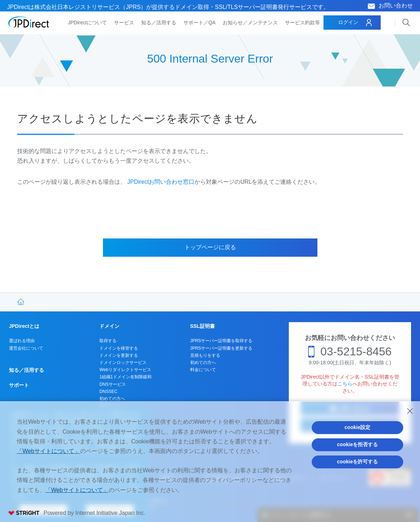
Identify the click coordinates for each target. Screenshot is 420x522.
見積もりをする (205, 355)
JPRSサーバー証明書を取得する (221, 341)
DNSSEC (108, 391)
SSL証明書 (202, 326)
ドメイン (109, 326)
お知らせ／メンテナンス (250, 23)
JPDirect (29, 22)
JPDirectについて (87, 23)
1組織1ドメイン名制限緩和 (125, 377)
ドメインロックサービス (123, 363)
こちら (345, 384)
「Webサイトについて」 (48, 451)
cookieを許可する (357, 462)
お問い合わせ (396, 6)
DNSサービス (112, 384)
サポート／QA (199, 23)
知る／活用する (159, 23)
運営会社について (26, 348)
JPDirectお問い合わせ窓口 (161, 182)
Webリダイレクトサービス (125, 370)
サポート (19, 385)
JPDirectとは (24, 326)
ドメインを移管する (119, 348)
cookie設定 (357, 427)
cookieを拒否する (357, 444)
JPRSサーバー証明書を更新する (221, 348)
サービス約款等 (302, 23)
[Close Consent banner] (410, 411)
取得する (108, 341)
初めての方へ (112, 399)
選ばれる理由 (22, 341)
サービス (124, 23)
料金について (203, 370)
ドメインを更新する (119, 355)
